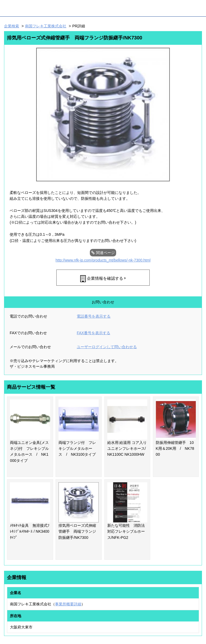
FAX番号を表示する (93, 333)
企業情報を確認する (105, 278)
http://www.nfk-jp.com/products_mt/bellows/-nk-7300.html (103, 260)
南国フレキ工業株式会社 (46, 26)
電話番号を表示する (94, 316)
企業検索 (12, 26)
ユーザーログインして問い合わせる (107, 347)
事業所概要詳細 (68, 604)
